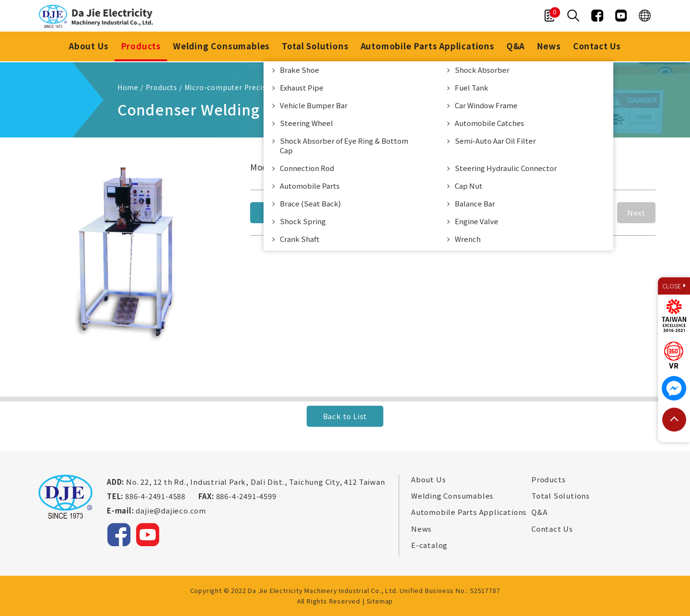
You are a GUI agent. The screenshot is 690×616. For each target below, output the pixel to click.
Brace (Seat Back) (310, 204)
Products (140, 47)
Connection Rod (307, 169)
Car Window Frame (486, 106)
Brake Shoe (299, 71)
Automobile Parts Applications (428, 47)
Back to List (345, 416)
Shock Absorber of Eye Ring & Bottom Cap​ (344, 146)
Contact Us (598, 47)
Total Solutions (315, 47)
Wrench (468, 240)
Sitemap (380, 601)
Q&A (516, 47)
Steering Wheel (306, 124)
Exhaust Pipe (302, 88)
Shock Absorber (482, 71)
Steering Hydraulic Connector (506, 169)
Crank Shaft (300, 240)
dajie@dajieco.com (171, 510)
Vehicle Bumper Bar (314, 106)
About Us (87, 47)
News (550, 47)
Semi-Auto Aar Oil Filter (495, 142)
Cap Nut (469, 187)
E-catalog (429, 545)
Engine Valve (477, 222)
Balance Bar (475, 204)
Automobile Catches (489, 124)
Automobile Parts (310, 187)
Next (636, 212)
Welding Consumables (221, 47)
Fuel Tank (471, 88)
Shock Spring (303, 222)
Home (128, 87)
